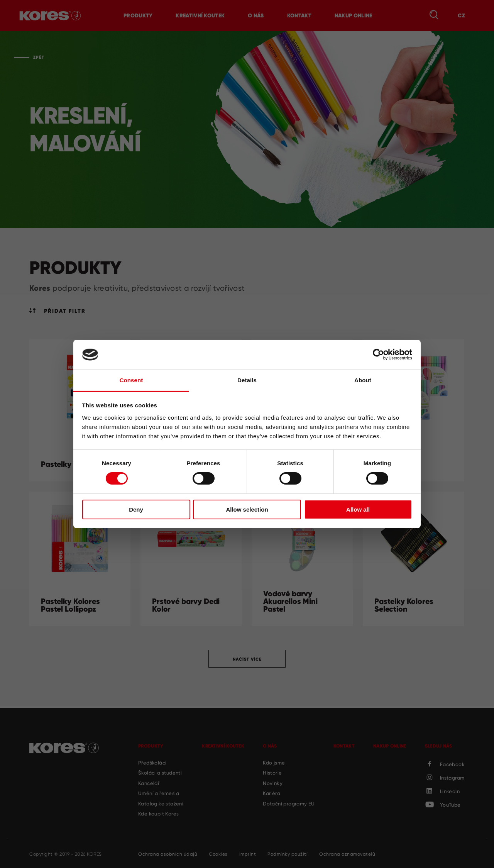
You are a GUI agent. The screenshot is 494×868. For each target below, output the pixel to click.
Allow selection (247, 509)
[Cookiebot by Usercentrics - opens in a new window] (378, 354)
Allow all (358, 509)
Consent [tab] (131, 380)
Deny (136, 509)
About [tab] (363, 380)
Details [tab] (247, 380)
